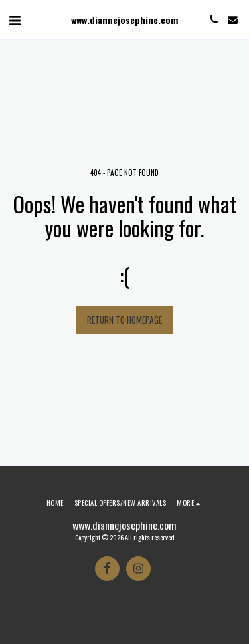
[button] (15, 19)
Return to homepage (124, 320)
